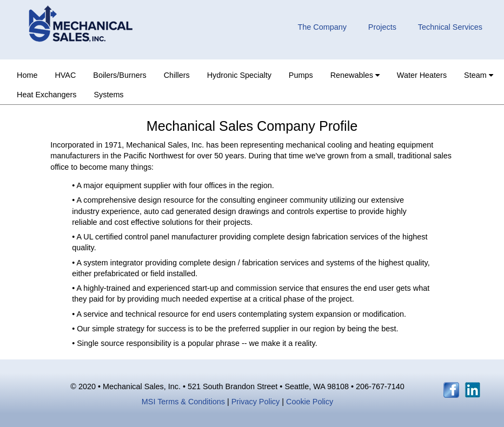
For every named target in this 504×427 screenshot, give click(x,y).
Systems (108, 95)
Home (27, 75)
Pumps (301, 75)
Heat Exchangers (47, 95)
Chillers (177, 75)
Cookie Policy (310, 402)
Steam (479, 75)
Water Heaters (422, 75)
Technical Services (450, 27)
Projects (382, 27)
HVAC (65, 75)
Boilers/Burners (120, 75)
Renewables (355, 75)
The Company (322, 27)
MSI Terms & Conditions (183, 402)
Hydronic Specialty (239, 75)
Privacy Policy (257, 402)
